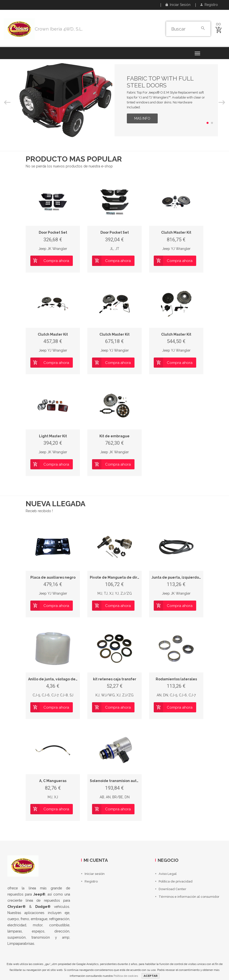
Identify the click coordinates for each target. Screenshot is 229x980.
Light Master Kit (53, 436)
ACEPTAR (151, 976)
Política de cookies (126, 976)
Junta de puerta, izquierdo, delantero (185, 577)
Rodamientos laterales (176, 679)
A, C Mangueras (53, 781)
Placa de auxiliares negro (53, 577)
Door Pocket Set (53, 232)
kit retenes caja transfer (115, 679)
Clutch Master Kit (176, 232)
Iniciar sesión (178, 5)
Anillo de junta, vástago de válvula (59, 679)
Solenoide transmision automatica (120, 781)
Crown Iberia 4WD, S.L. (59, 29)
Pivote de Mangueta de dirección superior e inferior (136, 577)
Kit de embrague (114, 436)
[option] (114, 100)
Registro (209, 5)
